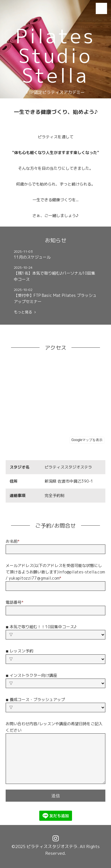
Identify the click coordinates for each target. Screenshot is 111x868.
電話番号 (15, 602)
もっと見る (25, 312)
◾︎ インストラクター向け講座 (31, 675)
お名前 (13, 541)
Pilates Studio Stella (56, 56)
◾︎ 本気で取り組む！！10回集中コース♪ (41, 627)
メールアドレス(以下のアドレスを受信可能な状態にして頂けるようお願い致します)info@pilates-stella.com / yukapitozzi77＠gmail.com (55, 572)
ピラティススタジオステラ (52, 846)
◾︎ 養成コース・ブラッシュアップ (35, 699)
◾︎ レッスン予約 (19, 651)
